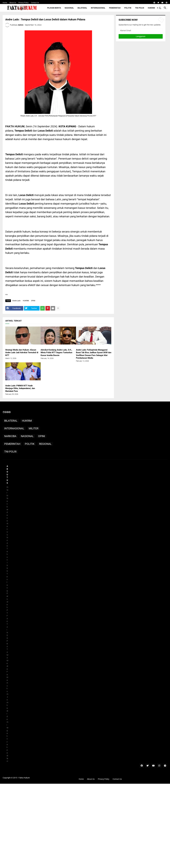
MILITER (34, 428)
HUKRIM (151, 8)
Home (5, 3)
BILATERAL (82, 8)
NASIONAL (69, 8)
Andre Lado (16, 301)
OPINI (33, 301)
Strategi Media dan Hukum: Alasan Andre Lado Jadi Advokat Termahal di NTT (22, 353)
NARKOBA (10, 436)
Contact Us (35, 3)
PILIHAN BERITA (54, 8)
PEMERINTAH (115, 8)
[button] (159, 8)
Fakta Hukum (24, 778)
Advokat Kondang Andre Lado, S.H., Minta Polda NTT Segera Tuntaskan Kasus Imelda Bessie (56, 353)
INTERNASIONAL (98, 8)
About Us (13, 3)
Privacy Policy (24, 3)
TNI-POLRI (140, 8)
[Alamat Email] (141, 30)
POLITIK (128, 8)
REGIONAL (45, 444)
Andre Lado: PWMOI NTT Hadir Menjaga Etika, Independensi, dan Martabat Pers (20, 388)
